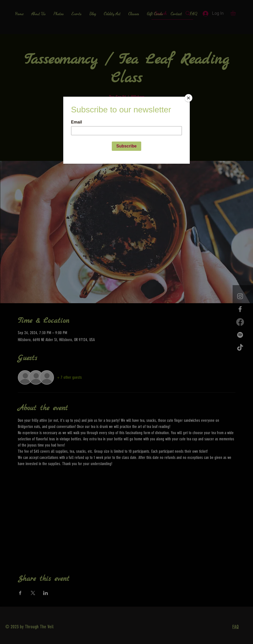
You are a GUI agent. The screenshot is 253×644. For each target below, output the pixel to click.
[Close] (188, 98)
